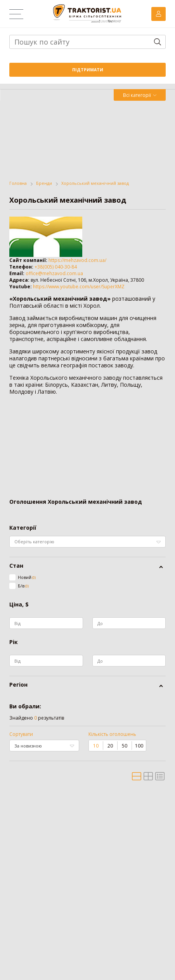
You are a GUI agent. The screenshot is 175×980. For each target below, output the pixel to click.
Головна (18, 183)
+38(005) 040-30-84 (56, 267)
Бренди (44, 183)
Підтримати (88, 70)
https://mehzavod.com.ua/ (77, 260)
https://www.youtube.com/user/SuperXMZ (79, 287)
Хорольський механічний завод (95, 183)
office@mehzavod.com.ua (54, 273)
